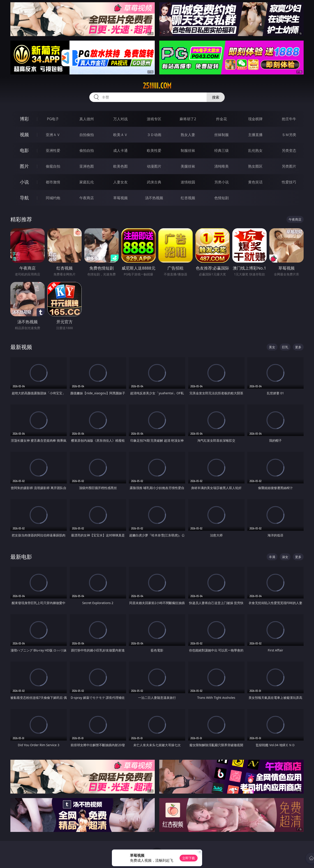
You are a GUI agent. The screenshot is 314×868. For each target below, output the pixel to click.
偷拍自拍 (87, 150)
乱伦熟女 (255, 150)
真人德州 (87, 119)
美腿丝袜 (188, 166)
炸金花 (222, 119)
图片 (24, 166)
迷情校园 (188, 182)
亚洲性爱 (53, 150)
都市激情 (53, 182)
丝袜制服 (222, 135)
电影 (24, 150)
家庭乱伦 (87, 182)
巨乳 (285, 347)
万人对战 (120, 119)
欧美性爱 (154, 150)
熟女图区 (255, 166)
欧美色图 (120, 166)
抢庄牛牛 (289, 119)
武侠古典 (154, 182)
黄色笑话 (255, 182)
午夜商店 (87, 198)
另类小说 (222, 182)
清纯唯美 (222, 166)
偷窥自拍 (53, 166)
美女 (272, 347)
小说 (24, 182)
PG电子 (53, 119)
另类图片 (289, 166)
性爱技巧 (289, 182)
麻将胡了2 (188, 119)
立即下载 (189, 858)
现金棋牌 (255, 119)
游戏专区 (154, 119)
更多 (298, 347)
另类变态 (289, 150)
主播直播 (255, 135)
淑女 (285, 557)
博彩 (24, 119)
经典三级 (222, 150)
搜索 (216, 97)
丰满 (272, 557)
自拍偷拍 (87, 135)
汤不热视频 (154, 198)
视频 (24, 135)
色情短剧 (222, 198)
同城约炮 (53, 198)
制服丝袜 (188, 150)
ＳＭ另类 (289, 135)
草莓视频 (120, 198)
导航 (24, 198)
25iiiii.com (157, 86)
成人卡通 (120, 150)
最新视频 (21, 347)
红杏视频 (188, 198)
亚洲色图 (87, 166)
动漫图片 (154, 166)
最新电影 (21, 557)
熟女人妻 (188, 135)
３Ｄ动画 (154, 135)
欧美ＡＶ (120, 135)
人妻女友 (120, 182)
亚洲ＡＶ (53, 135)
